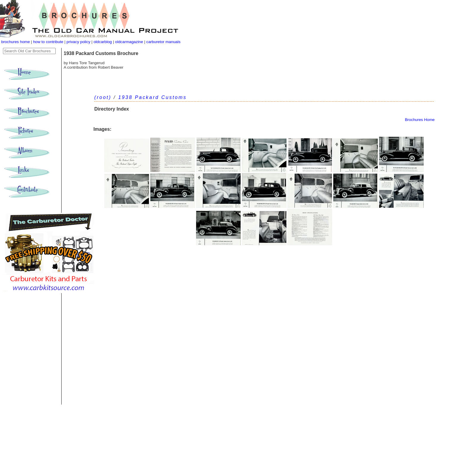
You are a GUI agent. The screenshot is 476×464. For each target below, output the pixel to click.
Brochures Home (420, 120)
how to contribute (48, 42)
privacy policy (79, 42)
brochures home (15, 42)
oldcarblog (103, 42)
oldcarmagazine (130, 42)
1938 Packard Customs (152, 97)
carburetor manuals (163, 42)
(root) (103, 97)
